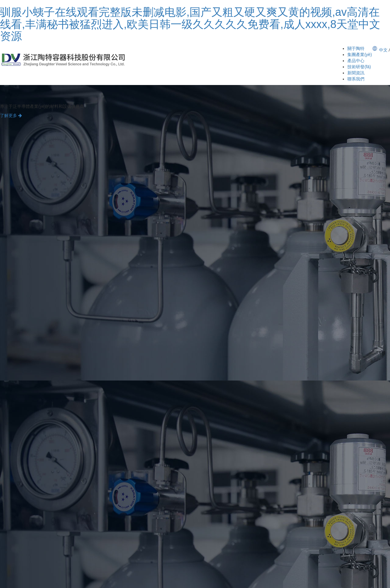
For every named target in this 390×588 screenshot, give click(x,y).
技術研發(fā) (359, 67)
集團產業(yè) (360, 55)
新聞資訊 (356, 73)
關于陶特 (356, 48)
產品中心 (356, 61)
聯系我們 (356, 79)
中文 (383, 50)
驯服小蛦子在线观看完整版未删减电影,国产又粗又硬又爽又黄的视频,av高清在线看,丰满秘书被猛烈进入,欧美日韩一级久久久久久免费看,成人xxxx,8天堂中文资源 (190, 24)
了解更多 (11, 115)
